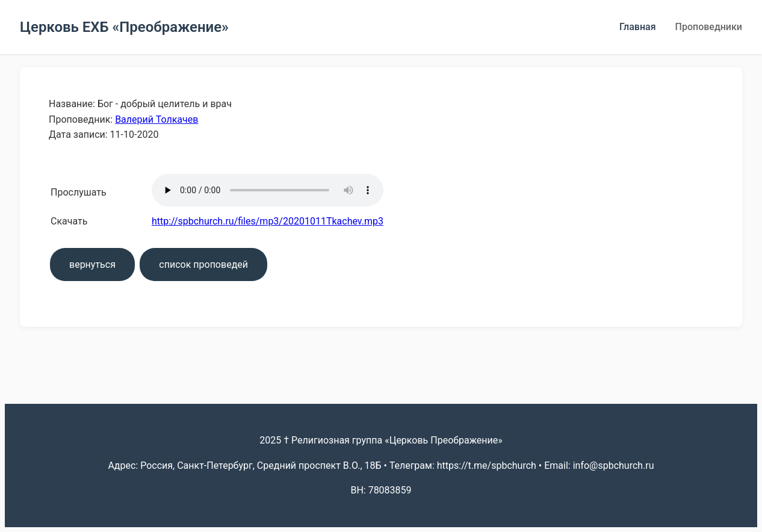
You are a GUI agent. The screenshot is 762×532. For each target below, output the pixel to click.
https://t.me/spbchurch (487, 465)
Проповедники (709, 27)
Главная (638, 27)
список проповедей (203, 264)
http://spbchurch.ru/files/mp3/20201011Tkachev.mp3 (268, 221)
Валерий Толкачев (156, 119)
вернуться (92, 264)
